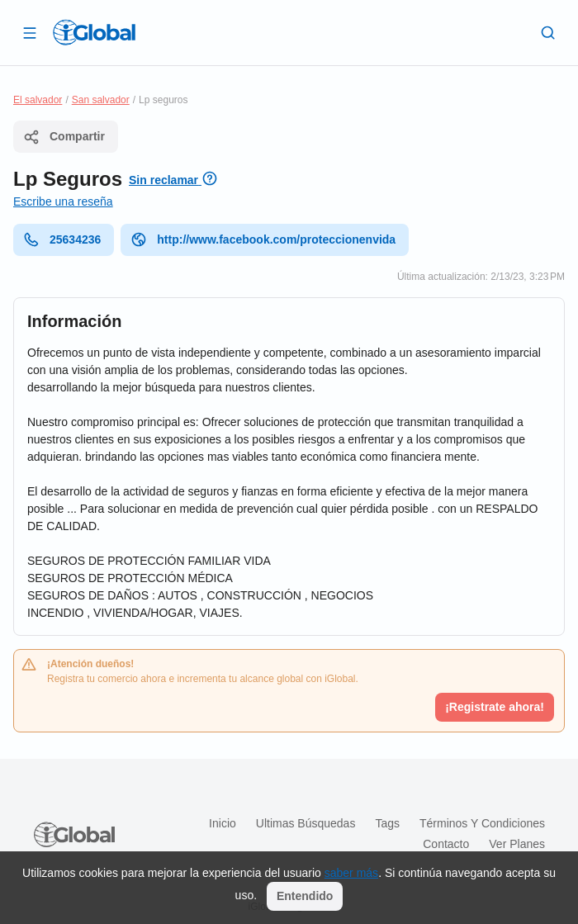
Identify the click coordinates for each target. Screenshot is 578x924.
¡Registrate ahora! (495, 707)
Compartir (64, 137)
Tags (387, 823)
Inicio (223, 823)
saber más (351, 873)
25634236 (62, 239)
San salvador (101, 100)
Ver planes (517, 844)
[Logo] (94, 32)
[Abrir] (30, 32)
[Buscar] (548, 32)
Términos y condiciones (482, 823)
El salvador (38, 100)
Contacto (446, 844)
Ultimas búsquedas (306, 823)
